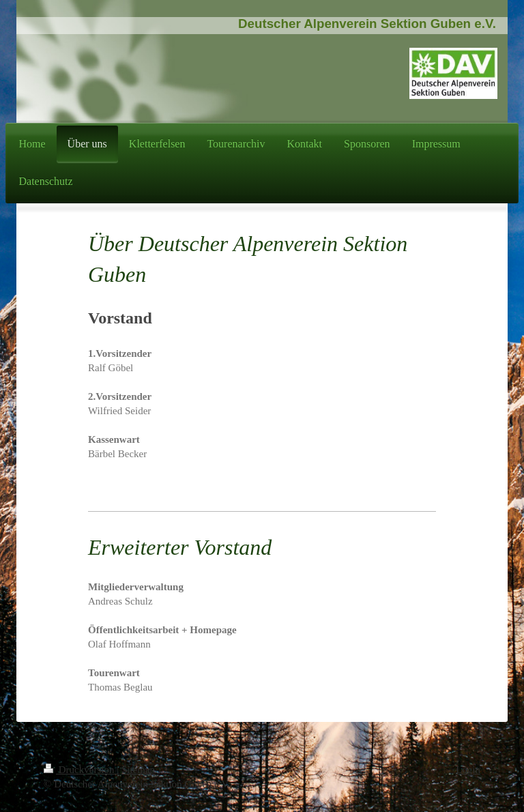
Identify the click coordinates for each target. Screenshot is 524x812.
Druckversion (80, 770)
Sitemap (138, 770)
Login (468, 770)
